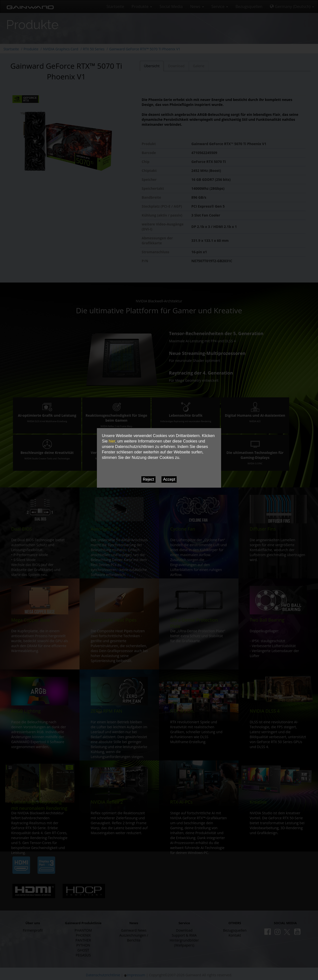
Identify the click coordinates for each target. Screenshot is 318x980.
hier (112, 441)
